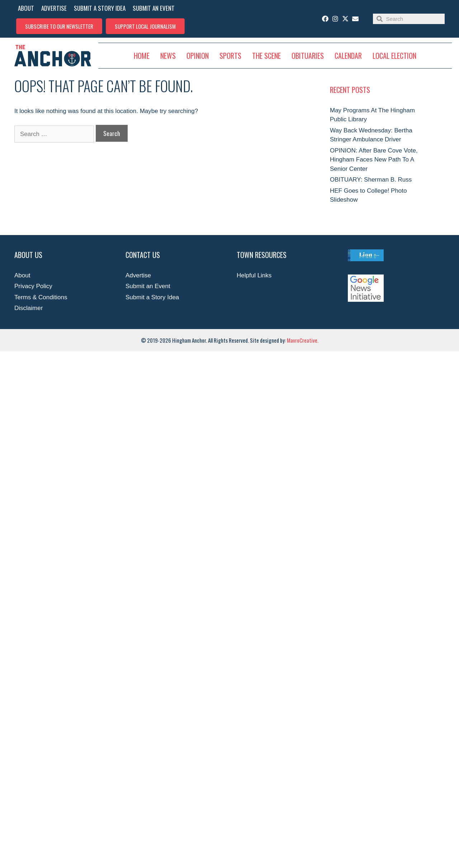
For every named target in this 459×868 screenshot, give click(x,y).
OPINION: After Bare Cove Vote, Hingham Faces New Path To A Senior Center (374, 160)
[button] (59, 26)
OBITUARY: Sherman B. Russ (371, 180)
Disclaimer (29, 308)
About (22, 275)
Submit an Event (148, 286)
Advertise (138, 275)
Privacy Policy (33, 286)
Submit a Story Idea (152, 297)
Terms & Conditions (41, 297)
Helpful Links (254, 275)
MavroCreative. (303, 340)
